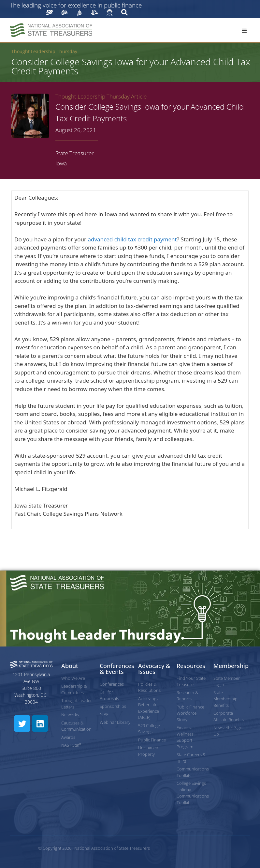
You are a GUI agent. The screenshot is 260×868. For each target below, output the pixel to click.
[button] (244, 31)
